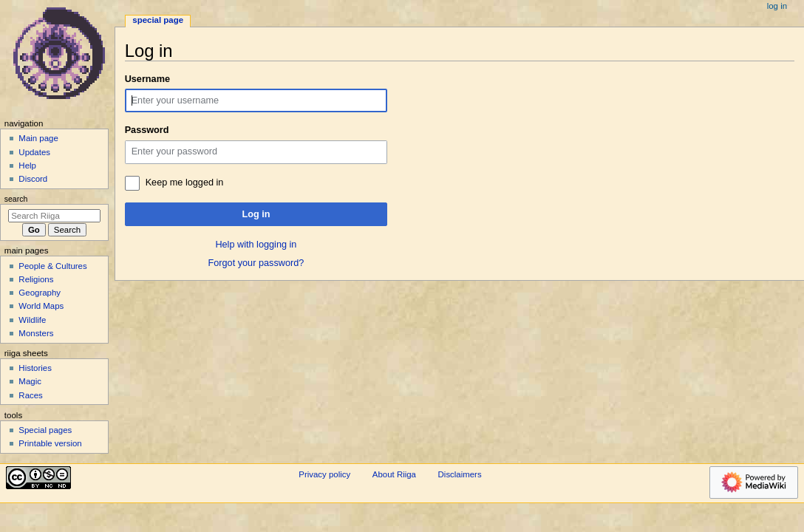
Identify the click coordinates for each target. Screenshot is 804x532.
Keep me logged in (185, 183)
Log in (256, 214)
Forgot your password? (256, 263)
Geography (40, 293)
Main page (38, 138)
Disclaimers (460, 474)
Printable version (50, 443)
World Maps (41, 306)
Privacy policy (324, 474)
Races (30, 395)
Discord (33, 179)
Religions (36, 279)
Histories (35, 368)
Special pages (45, 430)
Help (27, 166)
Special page (158, 20)
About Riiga (394, 474)
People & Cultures (52, 266)
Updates (34, 152)
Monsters (36, 333)
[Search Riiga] (54, 216)
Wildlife (32, 320)
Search (16, 199)
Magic (30, 381)
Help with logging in (256, 245)
